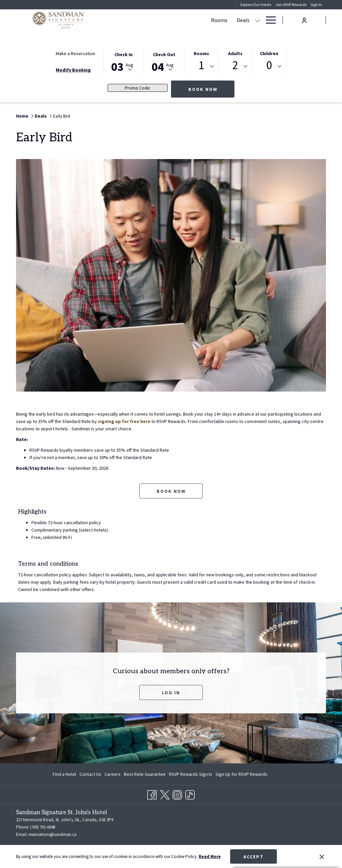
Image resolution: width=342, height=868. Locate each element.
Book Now (212, 89)
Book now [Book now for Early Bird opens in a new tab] (171, 491)
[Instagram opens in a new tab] (177, 793)
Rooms (201, 53)
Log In (171, 693)
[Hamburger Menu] (268, 20)
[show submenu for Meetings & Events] (233, 20)
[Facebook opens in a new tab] (152, 793)
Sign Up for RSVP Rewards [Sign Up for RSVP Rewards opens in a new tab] (241, 775)
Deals (41, 116)
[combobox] (201, 66)
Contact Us (90, 774)
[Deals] (160, 20)
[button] (124, 61)
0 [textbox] (269, 65)
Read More (210, 856)
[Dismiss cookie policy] (322, 857)
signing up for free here (124, 421)
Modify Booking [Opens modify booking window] (73, 70)
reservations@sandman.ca (52, 834)
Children (269, 53)
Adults (235, 53)
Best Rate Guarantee (145, 774)
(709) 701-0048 (43, 827)
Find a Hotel (64, 774)
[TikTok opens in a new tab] (190, 793)
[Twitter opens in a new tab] (165, 793)
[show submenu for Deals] (175, 20)
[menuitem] (65, 774)
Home (22, 116)
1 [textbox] (201, 65)
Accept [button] (253, 857)
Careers (113, 774)
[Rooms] (136, 20)
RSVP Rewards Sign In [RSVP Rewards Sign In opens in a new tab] (191, 775)
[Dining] (249, 20)
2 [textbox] (235, 65)
